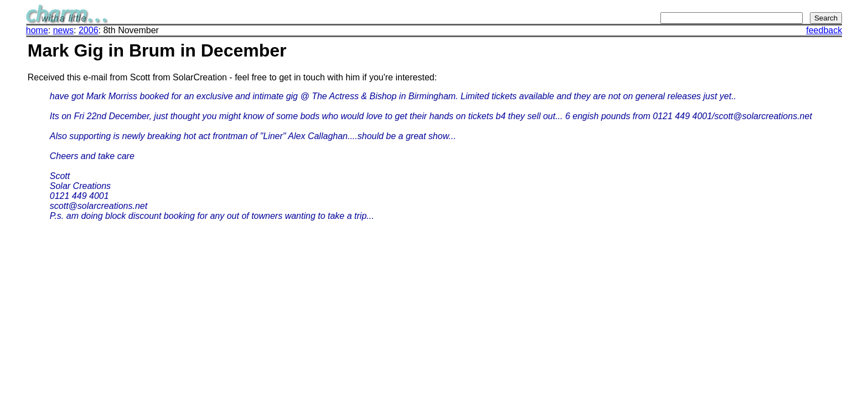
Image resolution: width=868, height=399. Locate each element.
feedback (824, 30)
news (63, 30)
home (37, 30)
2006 (89, 30)
